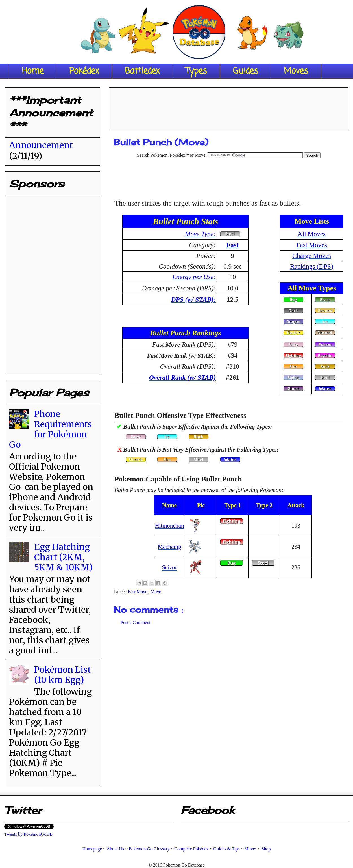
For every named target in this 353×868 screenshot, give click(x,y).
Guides (245, 71)
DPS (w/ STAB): (193, 299)
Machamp (169, 546)
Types (196, 71)
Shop (266, 849)
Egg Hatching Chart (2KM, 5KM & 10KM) (63, 557)
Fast (233, 245)
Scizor (169, 567)
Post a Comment (136, 622)
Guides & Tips (226, 849)
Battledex (142, 71)
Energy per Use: (194, 277)
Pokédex (84, 71)
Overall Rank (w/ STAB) (182, 377)
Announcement (41, 145)
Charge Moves (312, 256)
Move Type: (200, 234)
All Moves (312, 234)
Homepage (92, 849)
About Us (115, 849)
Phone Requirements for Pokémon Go (51, 429)
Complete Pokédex (191, 849)
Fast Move (138, 592)
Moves (296, 71)
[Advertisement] (229, 107)
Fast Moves (312, 245)
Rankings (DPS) (312, 266)
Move (156, 592)
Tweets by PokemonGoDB (28, 834)
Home (33, 71)
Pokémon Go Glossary (149, 849)
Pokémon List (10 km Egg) (63, 675)
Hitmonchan (170, 525)
